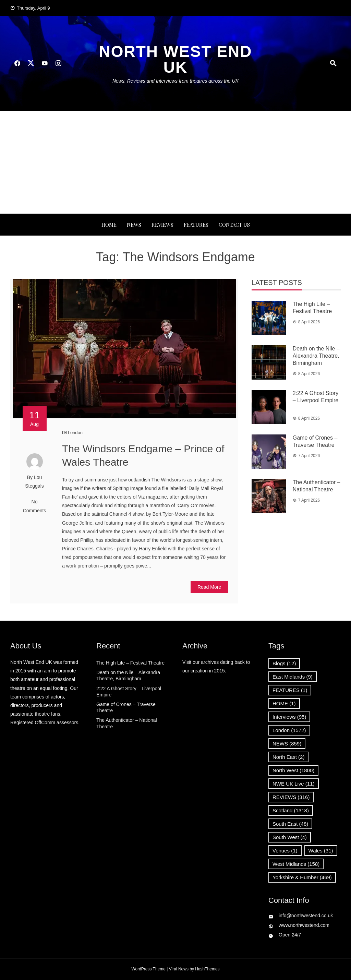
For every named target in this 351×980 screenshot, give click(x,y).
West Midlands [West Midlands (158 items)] (296, 864)
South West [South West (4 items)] (290, 837)
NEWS (134, 225)
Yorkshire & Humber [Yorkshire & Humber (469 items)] (302, 877)
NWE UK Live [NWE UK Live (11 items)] (294, 784)
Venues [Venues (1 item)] (285, 851)
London (75, 433)
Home (109, 225)
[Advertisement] (175, 162)
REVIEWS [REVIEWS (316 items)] (291, 797)
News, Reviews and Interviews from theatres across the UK (175, 81)
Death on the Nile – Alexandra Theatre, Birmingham (316, 356)
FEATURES (196, 225)
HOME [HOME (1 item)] (284, 703)
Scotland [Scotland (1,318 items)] (291, 810)
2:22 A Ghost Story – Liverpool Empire (316, 400)
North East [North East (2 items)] (288, 757)
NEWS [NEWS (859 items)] (287, 744)
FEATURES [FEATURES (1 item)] (290, 690)
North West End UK (175, 59)
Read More (209, 587)
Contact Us (234, 225)
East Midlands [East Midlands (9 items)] (293, 677)
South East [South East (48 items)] (290, 824)
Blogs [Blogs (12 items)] (284, 663)
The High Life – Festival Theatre (130, 663)
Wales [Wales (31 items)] (321, 851)
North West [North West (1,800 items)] (293, 770)
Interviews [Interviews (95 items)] (289, 717)
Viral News (179, 969)
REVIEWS (162, 225)
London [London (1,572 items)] (289, 730)
